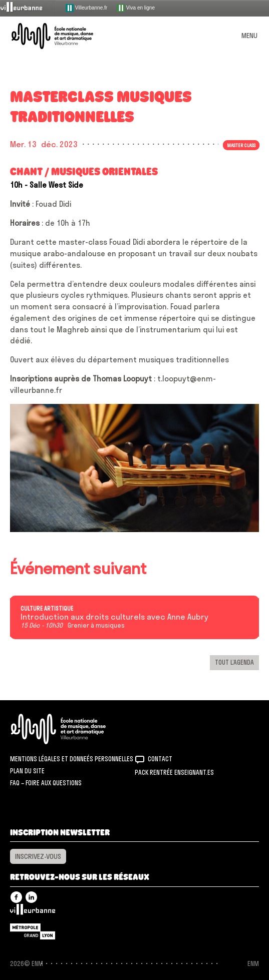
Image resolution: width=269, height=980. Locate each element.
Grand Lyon (33, 931)
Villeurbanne (33, 912)
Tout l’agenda (234, 662)
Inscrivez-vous (38, 856)
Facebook (16, 897)
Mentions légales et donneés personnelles (72, 759)
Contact (160, 759)
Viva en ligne (136, 8)
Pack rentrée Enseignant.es (174, 772)
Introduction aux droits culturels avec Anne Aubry (114, 617)
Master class (241, 145)
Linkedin (31, 897)
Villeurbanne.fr (86, 8)
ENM (71, 729)
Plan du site (27, 771)
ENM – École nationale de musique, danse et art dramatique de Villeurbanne (64, 36)
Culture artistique (47, 609)
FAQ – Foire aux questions (46, 783)
